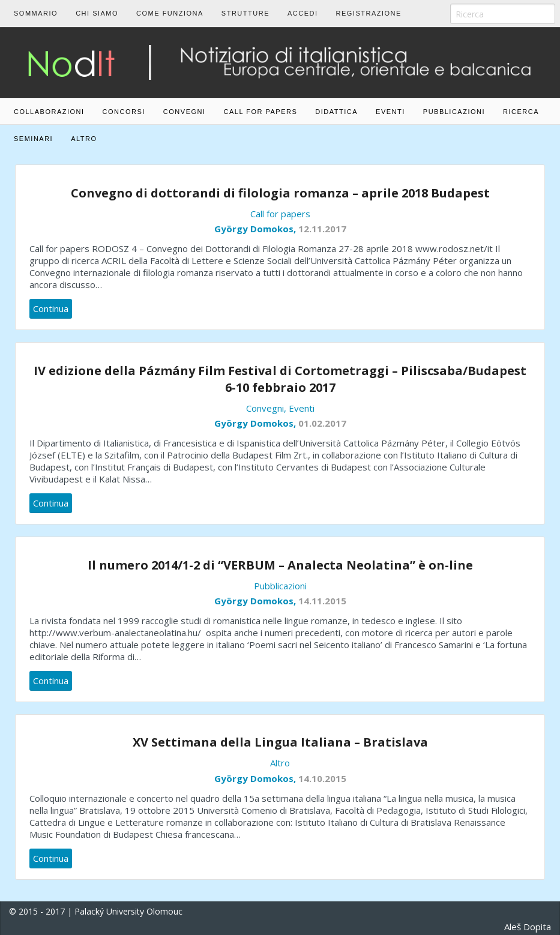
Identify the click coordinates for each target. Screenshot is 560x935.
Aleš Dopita (528, 927)
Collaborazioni (49, 112)
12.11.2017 (322, 229)
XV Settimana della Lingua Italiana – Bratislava (280, 742)
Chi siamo (97, 13)
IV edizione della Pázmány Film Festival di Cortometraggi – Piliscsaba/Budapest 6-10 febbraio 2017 (280, 379)
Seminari (33, 139)
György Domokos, (256, 229)
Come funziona (170, 13)
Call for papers (261, 112)
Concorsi (124, 112)
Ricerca (521, 112)
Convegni (185, 112)
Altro (84, 139)
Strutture (245, 13)
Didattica (336, 112)
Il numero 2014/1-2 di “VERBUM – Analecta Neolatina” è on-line (280, 565)
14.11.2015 (322, 601)
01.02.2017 (322, 423)
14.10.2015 (322, 778)
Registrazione (369, 13)
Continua (51, 308)
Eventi (390, 112)
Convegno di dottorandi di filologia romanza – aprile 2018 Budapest (280, 193)
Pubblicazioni (454, 112)
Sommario (36, 13)
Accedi (303, 13)
